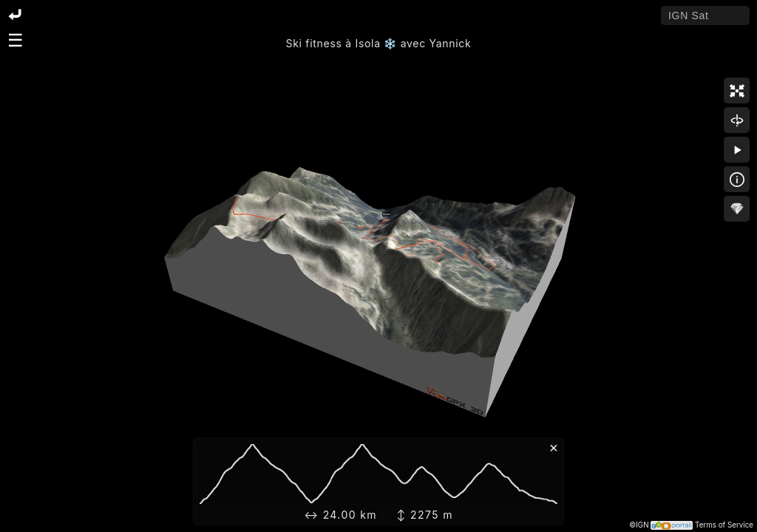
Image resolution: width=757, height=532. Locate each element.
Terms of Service (724, 525)
